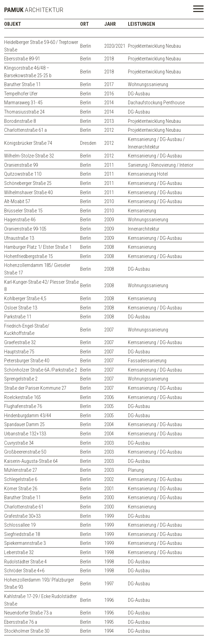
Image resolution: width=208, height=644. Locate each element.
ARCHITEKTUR (34, 10)
